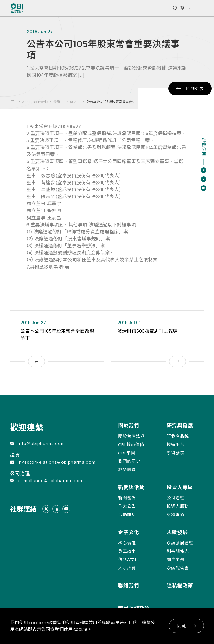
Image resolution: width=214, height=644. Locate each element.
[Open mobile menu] (205, 8)
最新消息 (59, 102)
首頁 (13, 102)
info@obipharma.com (41, 443)
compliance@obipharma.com (50, 481)
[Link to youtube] (66, 509)
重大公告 (75, 102)
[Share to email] (204, 188)
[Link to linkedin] (56, 509)
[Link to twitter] (46, 509)
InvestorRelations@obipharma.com (57, 462)
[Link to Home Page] (17, 8)
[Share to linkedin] (204, 179)
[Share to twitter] (204, 170)
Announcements (35, 102)
